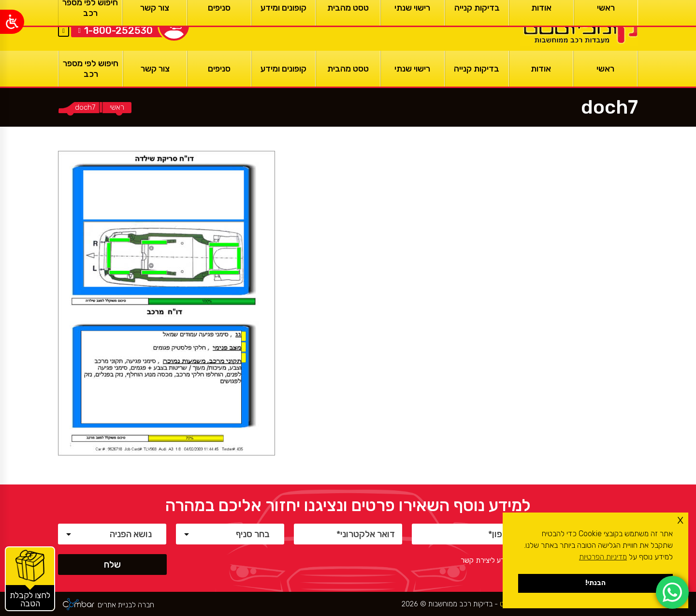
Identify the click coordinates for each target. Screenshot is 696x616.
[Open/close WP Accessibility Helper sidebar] (12, 22)
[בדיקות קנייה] (477, 69)
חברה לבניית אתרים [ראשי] (126, 605)
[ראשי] (579, 25)
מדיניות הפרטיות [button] (603, 557)
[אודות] (541, 69)
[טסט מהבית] (348, 69)
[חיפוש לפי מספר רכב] (91, 69)
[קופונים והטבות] (30, 579)
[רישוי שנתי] (413, 69)
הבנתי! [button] (595, 583)
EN (64, 19)
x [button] (680, 520)
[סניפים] (219, 69)
